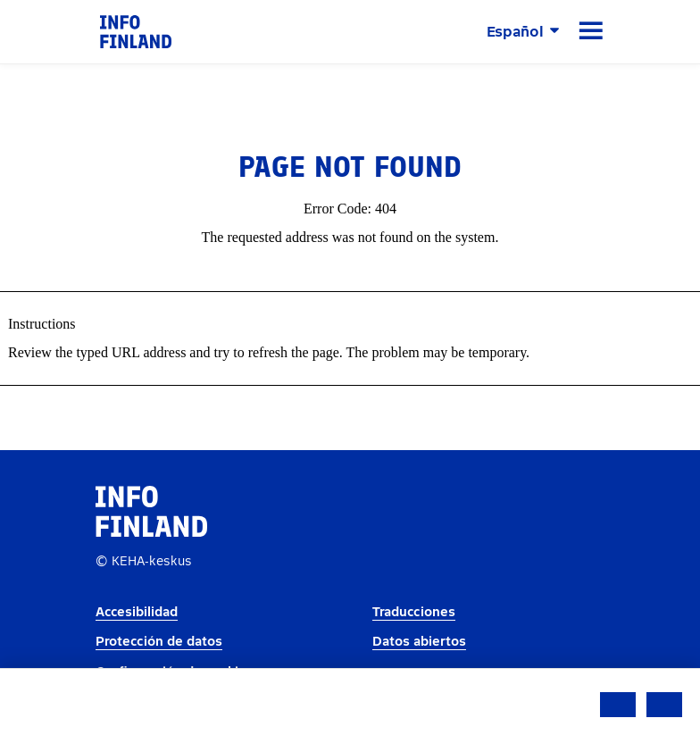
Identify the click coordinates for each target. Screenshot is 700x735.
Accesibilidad (137, 612)
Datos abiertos (419, 642)
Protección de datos (159, 642)
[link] (136, 31)
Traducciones (414, 612)
